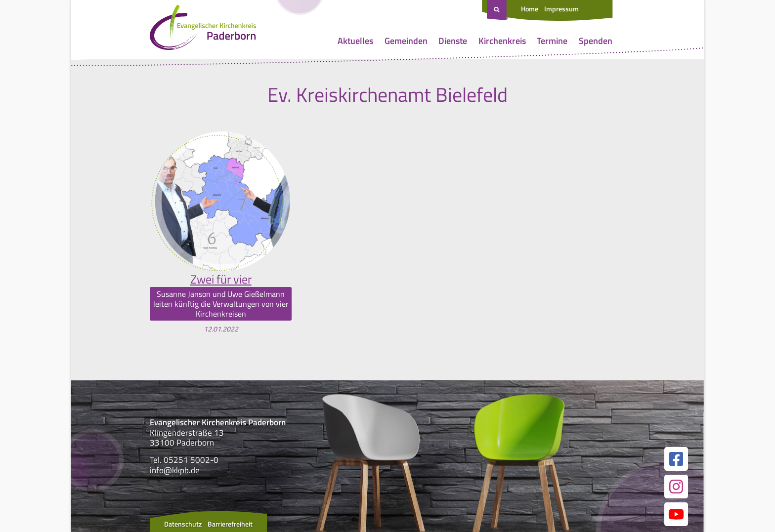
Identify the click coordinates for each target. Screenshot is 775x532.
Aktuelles (355, 41)
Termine (552, 41)
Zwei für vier (221, 279)
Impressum (561, 9)
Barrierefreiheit (230, 524)
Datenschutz (183, 524)
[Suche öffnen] (498, 10)
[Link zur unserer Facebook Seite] (676, 459)
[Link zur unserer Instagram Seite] (676, 487)
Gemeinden (406, 41)
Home (530, 9)
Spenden (596, 41)
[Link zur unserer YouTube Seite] (676, 514)
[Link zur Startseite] (203, 30)
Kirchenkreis (502, 41)
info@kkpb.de (175, 470)
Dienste (453, 41)
